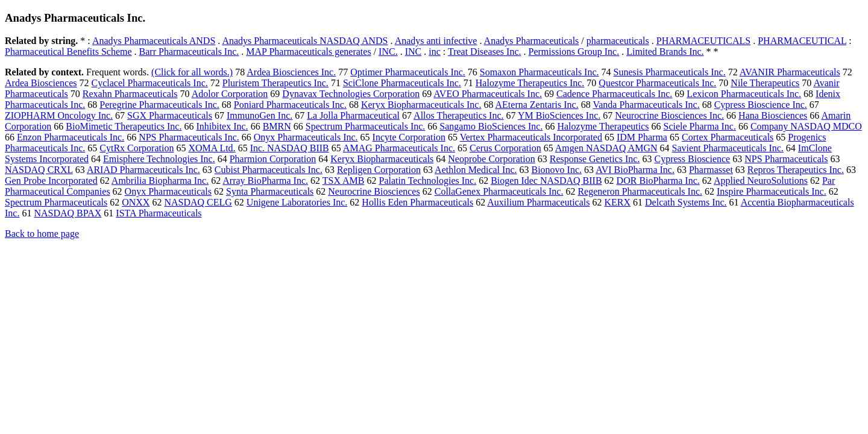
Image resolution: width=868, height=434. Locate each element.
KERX (617, 202)
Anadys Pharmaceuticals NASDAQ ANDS (305, 41)
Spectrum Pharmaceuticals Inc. (366, 126)
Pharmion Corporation (273, 159)
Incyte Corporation (409, 137)
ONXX (136, 202)
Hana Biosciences (773, 115)
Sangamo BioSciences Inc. (491, 126)
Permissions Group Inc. (574, 52)
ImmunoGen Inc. (259, 115)
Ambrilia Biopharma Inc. (160, 181)
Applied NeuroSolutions (761, 181)
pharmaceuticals (618, 41)
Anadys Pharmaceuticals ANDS (154, 41)
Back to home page (42, 234)
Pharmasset (711, 170)
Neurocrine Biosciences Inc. (669, 115)
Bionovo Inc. (557, 170)
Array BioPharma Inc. (265, 181)
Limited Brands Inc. (665, 52)
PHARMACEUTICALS (703, 41)
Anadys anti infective (436, 41)
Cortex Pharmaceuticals (728, 137)
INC (414, 52)
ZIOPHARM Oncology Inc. (59, 115)
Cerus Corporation (505, 148)
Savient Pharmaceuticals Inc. (728, 148)
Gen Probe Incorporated (51, 181)
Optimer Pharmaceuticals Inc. (408, 72)
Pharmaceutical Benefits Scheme (68, 52)
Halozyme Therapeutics (603, 126)
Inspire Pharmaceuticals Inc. (772, 191)
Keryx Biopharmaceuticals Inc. (421, 105)
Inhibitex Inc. (222, 126)
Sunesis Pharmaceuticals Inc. (670, 72)
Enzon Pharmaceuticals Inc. (71, 137)
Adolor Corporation (230, 94)
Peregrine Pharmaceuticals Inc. (159, 105)
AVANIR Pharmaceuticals (790, 72)
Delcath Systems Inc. (686, 202)
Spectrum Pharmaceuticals (56, 202)
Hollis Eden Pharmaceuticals (417, 202)
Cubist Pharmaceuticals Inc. (269, 170)
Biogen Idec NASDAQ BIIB (546, 181)
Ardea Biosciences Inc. (291, 72)
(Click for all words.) (192, 72)
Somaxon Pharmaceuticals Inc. (539, 72)
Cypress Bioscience (692, 159)
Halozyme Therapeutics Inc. (530, 83)
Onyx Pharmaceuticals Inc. (306, 137)
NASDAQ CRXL (39, 170)
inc (435, 52)
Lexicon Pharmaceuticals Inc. (744, 94)
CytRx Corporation (137, 148)
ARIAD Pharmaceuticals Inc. (143, 170)
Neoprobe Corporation (491, 159)
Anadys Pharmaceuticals (532, 41)
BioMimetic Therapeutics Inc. (124, 126)
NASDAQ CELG (198, 202)
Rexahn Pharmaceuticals (130, 94)
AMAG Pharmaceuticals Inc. (399, 148)
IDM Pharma (642, 137)
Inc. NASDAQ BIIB (290, 148)
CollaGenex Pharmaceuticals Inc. (499, 191)
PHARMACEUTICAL (802, 41)
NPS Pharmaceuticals (786, 159)
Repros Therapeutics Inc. (796, 170)
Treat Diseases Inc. (485, 52)
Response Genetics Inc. (595, 159)
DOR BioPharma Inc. (658, 181)
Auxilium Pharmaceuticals (538, 202)
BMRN (277, 126)
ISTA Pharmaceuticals (159, 213)
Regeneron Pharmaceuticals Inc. (640, 191)
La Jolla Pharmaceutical (353, 115)
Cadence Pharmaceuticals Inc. (614, 94)
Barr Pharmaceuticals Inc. (189, 52)
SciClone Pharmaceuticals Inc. (402, 83)
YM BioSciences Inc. (559, 115)
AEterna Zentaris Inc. (537, 105)
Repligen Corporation (379, 170)
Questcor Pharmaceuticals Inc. (657, 83)
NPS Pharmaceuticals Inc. (189, 137)
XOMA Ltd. (212, 148)
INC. (388, 52)
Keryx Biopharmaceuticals (382, 159)
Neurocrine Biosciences (374, 191)
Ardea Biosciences (41, 83)
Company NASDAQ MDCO (806, 126)
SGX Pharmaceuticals (170, 115)
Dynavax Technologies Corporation (351, 94)
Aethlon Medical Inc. (476, 170)
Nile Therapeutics (765, 83)
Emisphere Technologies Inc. (159, 159)
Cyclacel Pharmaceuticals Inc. (150, 83)
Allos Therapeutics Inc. (458, 115)
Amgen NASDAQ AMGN (606, 148)
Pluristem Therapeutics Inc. (275, 83)
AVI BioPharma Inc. (635, 170)
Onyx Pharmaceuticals (168, 191)
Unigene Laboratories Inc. (297, 202)
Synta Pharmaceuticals (270, 191)
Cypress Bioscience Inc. (761, 105)
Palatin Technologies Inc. (428, 181)
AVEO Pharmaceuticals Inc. (488, 94)
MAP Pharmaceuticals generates (308, 52)
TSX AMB (344, 181)
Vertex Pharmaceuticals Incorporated (531, 137)
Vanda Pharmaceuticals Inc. (646, 105)
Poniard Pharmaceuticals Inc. (290, 105)
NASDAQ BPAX (68, 213)
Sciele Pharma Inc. (700, 126)
